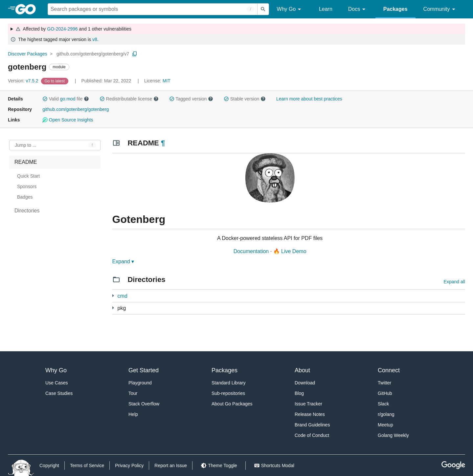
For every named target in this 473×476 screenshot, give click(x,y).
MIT (167, 81)
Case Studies (59, 393)
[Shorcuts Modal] (274, 465)
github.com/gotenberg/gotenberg (76, 109)
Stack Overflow (144, 404)
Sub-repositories (228, 393)
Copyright (49, 465)
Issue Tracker (308, 404)
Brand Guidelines (312, 425)
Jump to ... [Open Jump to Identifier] (25, 145)
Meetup (385, 425)
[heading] (28, 9)
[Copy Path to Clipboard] (135, 54)
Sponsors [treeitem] (27, 186)
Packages (395, 9)
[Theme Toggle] (219, 465)
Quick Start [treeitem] (28, 176)
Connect (389, 370)
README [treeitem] (26, 162)
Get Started (144, 370)
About (302, 370)
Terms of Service (87, 465)
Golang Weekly (393, 435)
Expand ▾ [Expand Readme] (123, 261)
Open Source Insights (68, 120)
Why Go (290, 9)
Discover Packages (28, 54)
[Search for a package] (153, 9)
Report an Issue (171, 465)
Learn (326, 9)
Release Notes (310, 414)
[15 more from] (113, 308)
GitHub (385, 393)
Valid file (66, 99)
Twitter (384, 383)
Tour (133, 393)
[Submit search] (263, 9)
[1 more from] (113, 296)
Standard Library (229, 383)
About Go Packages (232, 404)
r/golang (386, 414)
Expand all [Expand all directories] (454, 282)
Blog (299, 393)
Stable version (245, 99)
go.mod (68, 99)
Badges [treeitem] (25, 197)
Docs (358, 9)
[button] (45, 99)
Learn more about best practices (309, 99)
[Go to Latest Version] (55, 81)
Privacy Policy (129, 465)
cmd (123, 296)
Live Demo (294, 251)
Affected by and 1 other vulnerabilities (73, 29)
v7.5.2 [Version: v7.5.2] (24, 81)
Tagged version (191, 99)
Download (305, 383)
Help (133, 414)
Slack (383, 404)
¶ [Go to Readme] (163, 143)
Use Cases (56, 383)
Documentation (251, 251)
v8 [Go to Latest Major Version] (95, 39)
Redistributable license (129, 99)
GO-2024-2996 (62, 29)
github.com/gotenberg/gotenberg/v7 (93, 54)
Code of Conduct (312, 435)
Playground (140, 383)
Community (440, 9)
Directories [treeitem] (27, 211)
